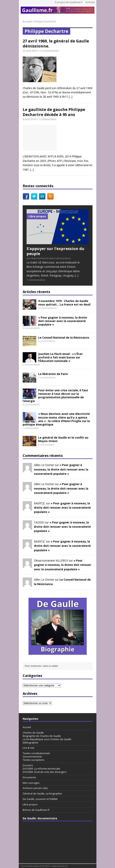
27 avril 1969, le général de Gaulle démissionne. (56, 43)
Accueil (27, 727)
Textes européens (34, 760)
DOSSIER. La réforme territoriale (41, 769)
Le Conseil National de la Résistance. (64, 337)
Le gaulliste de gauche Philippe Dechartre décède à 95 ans (54, 112)
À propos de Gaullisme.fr (69, 2)
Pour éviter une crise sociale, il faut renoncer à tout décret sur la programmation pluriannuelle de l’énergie (55, 396)
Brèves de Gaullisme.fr (36, 810)
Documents (29, 777)
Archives (90, 2)
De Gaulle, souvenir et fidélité (40, 799)
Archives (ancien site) (35, 788)
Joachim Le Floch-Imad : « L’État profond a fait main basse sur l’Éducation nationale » (60, 357)
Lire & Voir (29, 748)
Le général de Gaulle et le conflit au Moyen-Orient (63, 439)
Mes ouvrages (31, 783)
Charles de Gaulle (33, 733)
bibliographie (30, 742)
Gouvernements (32, 757)
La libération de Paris (53, 374)
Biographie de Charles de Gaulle (42, 736)
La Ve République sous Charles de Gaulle (47, 739)
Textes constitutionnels (36, 753)
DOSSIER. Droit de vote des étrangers (45, 772)
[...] (71, 97)
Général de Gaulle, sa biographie (42, 793)
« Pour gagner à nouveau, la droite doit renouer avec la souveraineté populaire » (63, 321)
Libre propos (30, 804)
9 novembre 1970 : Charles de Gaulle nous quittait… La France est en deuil (64, 303)
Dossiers (28, 765)
